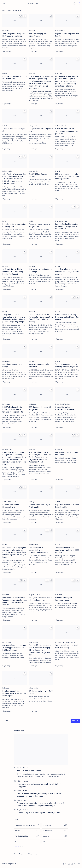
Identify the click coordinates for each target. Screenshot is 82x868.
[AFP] (55, 842)
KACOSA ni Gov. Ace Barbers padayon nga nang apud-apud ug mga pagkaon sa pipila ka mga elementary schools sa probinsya (67, 81)
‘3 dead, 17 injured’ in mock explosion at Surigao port (39, 813)
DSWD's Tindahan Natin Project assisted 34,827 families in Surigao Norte (13, 409)
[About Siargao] (55, 831)
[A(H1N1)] (27, 831)
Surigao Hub (12, 864)
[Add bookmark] (24, 16)
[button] (20, 16)
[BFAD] (59, 361)
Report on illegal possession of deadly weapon (14, 225)
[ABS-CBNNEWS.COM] (63, 404)
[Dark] (75, 4)
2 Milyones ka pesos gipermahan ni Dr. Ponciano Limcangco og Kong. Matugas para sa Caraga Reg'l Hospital (14, 318)
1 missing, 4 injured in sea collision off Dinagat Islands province (67, 272)
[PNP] (5, 73)
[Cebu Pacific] (8, 171)
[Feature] (26, 768)
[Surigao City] (34, 171)
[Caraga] (6, 31)
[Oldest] (75, 721)
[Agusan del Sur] (35, 595)
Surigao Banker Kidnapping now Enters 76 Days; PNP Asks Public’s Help (67, 226)
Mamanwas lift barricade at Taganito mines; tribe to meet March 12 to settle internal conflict (15, 601)
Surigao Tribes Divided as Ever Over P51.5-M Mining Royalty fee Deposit (13, 272)
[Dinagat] (33, 266)
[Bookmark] (79, 4)
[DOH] (58, 312)
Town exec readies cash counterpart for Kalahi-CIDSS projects (67, 550)
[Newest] (5, 721)
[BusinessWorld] (62, 126)
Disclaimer (22, 854)
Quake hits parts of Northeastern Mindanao (65, 408)
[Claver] (6, 266)
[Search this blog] (43, 4)
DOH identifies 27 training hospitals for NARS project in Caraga (67, 317)
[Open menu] (4, 4)
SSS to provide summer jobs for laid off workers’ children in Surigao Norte (67, 176)
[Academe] (55, 836)
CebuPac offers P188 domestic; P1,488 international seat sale (38, 550)
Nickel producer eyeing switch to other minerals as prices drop (66, 131)
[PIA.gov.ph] (7, 361)
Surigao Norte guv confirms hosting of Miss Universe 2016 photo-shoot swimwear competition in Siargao (41, 804)
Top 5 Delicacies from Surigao (29, 771)
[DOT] (25, 800)
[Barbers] (33, 31)
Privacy (30, 854)
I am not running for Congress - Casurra (64, 599)
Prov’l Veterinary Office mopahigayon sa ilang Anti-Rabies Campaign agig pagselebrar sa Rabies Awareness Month (40, 457)
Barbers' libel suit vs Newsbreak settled (11, 506)
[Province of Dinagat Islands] (66, 642)
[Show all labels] (18, 847)
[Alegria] (25, 791)
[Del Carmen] (8, 449)
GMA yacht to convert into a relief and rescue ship (40, 599)
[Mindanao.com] (62, 221)
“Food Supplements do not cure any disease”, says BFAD (67, 365)
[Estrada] (59, 449)
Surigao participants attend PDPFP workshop (67, 646)
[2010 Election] (55, 825)
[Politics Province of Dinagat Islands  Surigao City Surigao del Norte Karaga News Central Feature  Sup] (27, 825)
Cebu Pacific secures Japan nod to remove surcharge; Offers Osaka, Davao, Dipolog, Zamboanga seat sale (40, 650)
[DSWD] (59, 545)
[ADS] (27, 842)
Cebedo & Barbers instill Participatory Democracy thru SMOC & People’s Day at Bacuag (41, 318)
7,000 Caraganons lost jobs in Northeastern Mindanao (14, 35)
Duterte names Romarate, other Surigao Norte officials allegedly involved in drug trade (39, 795)
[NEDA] (32, 361)
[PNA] (58, 266)
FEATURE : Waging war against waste (38, 35)
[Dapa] (6, 312)
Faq (36, 854)
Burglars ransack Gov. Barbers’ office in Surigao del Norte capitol (14, 693)
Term (15, 854)
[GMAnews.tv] (61, 31)
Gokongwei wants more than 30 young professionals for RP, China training (14, 648)
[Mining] (59, 171)
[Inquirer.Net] (34, 126)
